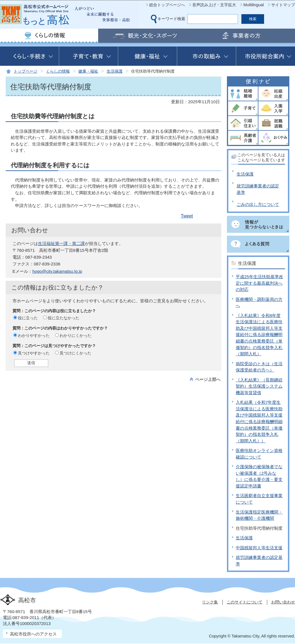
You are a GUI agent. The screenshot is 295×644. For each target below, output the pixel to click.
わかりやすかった (34, 335)
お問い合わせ (283, 602)
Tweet (187, 216)
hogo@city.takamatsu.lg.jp (57, 271)
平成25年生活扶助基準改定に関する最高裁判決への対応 (259, 283)
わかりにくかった (75, 335)
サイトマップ (283, 5)
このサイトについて (245, 602)
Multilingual (254, 5)
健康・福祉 (88, 71)
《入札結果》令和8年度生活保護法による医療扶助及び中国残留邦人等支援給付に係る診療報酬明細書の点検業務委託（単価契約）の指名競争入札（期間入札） (259, 335)
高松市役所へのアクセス (33, 634)
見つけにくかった (75, 353)
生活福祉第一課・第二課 (61, 243)
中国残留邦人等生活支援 (259, 548)
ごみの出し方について (258, 204)
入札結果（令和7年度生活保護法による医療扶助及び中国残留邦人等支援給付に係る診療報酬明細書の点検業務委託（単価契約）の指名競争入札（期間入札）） (259, 421)
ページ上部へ (208, 379)
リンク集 (210, 602)
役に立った (28, 318)
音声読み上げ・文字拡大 (214, 5)
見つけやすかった (34, 353)
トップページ (26, 71)
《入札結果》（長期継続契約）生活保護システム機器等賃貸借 (259, 386)
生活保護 (115, 71)
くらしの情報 (58, 71)
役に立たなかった (64, 318)
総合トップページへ (167, 5)
